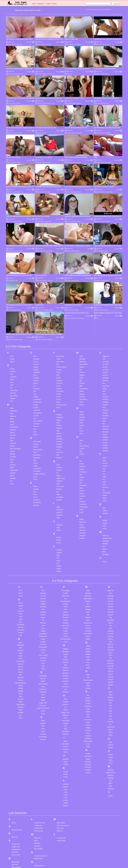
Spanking (105, 327)
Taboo (104, 369)
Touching (105, 399)
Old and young (84, 357)
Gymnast (59, 369)
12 (97, 10)
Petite (81, 400)
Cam (35, 268)
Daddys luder (16, 823)
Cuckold (36, 327)
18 (107, 10)
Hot (57, 403)
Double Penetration (42, 74)
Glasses (59, 348)
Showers (105, 292)
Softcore (105, 316)
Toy (104, 401)
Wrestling (105, 466)
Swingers (105, 362)
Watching (105, 447)
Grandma (59, 353)
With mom (60, 742)
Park (81, 386)
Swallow (105, 357)
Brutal (12, 387)
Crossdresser (37, 324)
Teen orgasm (38, 849)
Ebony (49, 74)
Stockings (106, 343)
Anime (12, 291)
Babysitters (14, 322)
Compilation (79, 133)
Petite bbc (37, 792)
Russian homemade (40, 810)
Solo (104, 319)
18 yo (10, 44)
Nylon (81, 345)
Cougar (36, 316)
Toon (104, 396)
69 (9, 221)
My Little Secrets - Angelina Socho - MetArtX (77, 224)
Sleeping (105, 308)
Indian (58, 418)
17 (105, 10)
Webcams (106, 452)
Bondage (48, 103)
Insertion (59, 424)
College (36, 308)
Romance (82, 442)
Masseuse (83, 273)
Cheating (36, 289)
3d (97, 103)
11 (96, 10)
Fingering (20, 133)
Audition (13, 310)
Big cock (69, 221)
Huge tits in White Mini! (71, 39)
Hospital (59, 401)
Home (34, 4)
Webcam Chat (107, 450)
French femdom (17, 840)
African (12, 280)
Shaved (105, 284)
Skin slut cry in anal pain (43, 216)
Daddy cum (15, 820)
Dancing (36, 356)
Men (81, 281)
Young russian (61, 752)
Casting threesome (18, 799)
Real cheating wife (40, 802)
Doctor (35, 375)
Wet (104, 458)
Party (81, 391)
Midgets (82, 287)
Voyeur (105, 440)
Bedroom (13, 341)
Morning (82, 308)
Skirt (104, 303)
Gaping (59, 331)
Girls (58, 342)
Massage (82, 270)
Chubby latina (16, 802)
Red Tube (89, 160)
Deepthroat (37, 366)
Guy (21, 192)
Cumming (36, 335)
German (59, 337)
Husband (59, 411)
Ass (11, 299)
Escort (35, 409)
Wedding (105, 455)
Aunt (12, 313)
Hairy (47, 230)
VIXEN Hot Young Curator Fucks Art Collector (78, 216)
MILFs (81, 289)
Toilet (104, 393)
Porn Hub (89, 42)
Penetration (83, 397)
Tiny (104, 385)
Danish (35, 358)
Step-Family (60, 273)
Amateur (14, 44)
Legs (58, 475)
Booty (12, 371)
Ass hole (104, 44)
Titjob (104, 388)
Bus (11, 392)
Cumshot (17, 192)
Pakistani (82, 378)
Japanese (59, 436)
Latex (58, 467)
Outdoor (82, 365)
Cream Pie (48, 44)
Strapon (105, 346)
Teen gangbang (39, 843)
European (11, 74)
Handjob (59, 379)
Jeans (58, 439)
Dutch (35, 391)
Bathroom (13, 328)
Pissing (82, 405)
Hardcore (79, 221)
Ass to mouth (16, 766)
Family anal (15, 838)
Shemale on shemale (41, 820)
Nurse (81, 342)
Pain (12, 162)
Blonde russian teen (18, 792)
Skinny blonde (39, 823)
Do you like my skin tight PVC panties (105, 69)
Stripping (79, 44)
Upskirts (105, 425)
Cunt (35, 340)
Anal (97, 44)
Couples (36, 319)
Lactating (59, 461)
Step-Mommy (84, 300)
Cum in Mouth (38, 332)
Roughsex (83, 447)
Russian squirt (39, 813)
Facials (59, 270)
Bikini (12, 352)
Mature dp (37, 749)
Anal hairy (15, 764)
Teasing (105, 377)
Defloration (37, 369)
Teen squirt (38, 851)
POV (81, 410)
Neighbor (82, 329)
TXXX (61, 160)
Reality (82, 431)
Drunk (35, 388)
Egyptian (36, 401)
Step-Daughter (38, 361)
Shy (19, 74)
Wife (104, 463)
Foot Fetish (40, 230)
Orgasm (82, 360)
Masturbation (41, 238)
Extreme (36, 417)
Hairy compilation (17, 860)
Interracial (59, 426)
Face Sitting (60, 268)
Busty (12, 395)
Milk (81, 292)
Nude (81, 334)
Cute (108, 44)
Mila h (36, 752)
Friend (58, 314)
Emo (35, 403)
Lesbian (16, 74)
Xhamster (31, 42)
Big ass (69, 230)
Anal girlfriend (16, 761)
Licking (59, 480)
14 (100, 10)
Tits (104, 391)
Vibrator (105, 432)
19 (108, 10)
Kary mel (14, 748)
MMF (81, 297)
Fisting (58, 297)
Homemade (60, 398)
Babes (39, 44)
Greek (58, 361)
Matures (82, 278)
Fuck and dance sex (18, 843)
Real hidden (38, 805)
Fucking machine (62, 316)
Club (35, 303)
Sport (104, 332)
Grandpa (59, 356)
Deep (35, 364)
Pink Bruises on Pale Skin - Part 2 (74, 98)
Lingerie (107, 74)
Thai (104, 383)
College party (16, 810)
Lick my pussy (39, 742)
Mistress (82, 295)
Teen (104, 380)
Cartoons (20, 221)
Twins (104, 412)
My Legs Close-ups (70, 233)
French (59, 311)
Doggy (35, 377)
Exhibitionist (37, 414)
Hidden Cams (61, 390)
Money (81, 303)
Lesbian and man (40, 734)
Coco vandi (15, 807)
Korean (59, 454)
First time (59, 295)
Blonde (15, 133)
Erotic (35, 406)
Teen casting (38, 840)
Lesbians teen (39, 740)
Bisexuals (13, 355)
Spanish (105, 324)
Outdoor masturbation (41, 782)
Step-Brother (14, 382)
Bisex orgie (15, 790)
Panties (82, 381)
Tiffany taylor (38, 857)
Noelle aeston (38, 770)
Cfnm (35, 287)
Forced (59, 308)
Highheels (44, 162)
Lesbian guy (38, 737)
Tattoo (104, 372)
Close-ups (19, 44)
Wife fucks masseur (63, 737)
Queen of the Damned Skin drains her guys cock (20, 187)
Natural (82, 326)
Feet (58, 276)
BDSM (39, 103)
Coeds (13, 103)
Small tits (105, 311)
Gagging (59, 326)
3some (39, 192)
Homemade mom (17, 865)
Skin (22, 74)
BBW (68, 44)
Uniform (105, 422)
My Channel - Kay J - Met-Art (44, 157)
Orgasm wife (38, 780)
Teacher (105, 375)
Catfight (36, 281)
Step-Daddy (37, 353)
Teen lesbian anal (40, 846)
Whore (105, 461)
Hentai (58, 387)
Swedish (105, 359)
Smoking (105, 314)
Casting (36, 278)
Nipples (82, 331)
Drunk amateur (16, 831)
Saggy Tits (106, 268)
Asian (100, 44)
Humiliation (60, 409)
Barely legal (15, 773)
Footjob (59, 305)
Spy (104, 335)
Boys (12, 374)
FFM (53, 74)
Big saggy (15, 787)
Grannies (59, 358)
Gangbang (60, 329)
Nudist (51, 230)
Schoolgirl (106, 273)
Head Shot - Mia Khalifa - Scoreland (104, 187)
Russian (82, 450)
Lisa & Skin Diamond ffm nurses (45, 69)
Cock (13, 192)
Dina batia (15, 825)
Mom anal (37, 757)
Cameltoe (36, 270)
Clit (34, 297)
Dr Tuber (60, 235)
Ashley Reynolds (17, 741)
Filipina (59, 289)
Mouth (81, 314)
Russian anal (38, 807)
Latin (75, 44)
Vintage (105, 435)
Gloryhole (59, 350)
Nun (81, 339)
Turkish (105, 407)
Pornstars (82, 408)
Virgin (104, 437)
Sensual (105, 278)
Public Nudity (83, 418)
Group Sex (60, 364)
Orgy (81, 363)
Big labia (14, 784)
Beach (12, 336)
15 (102, 10)
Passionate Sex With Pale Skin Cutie (46, 128)
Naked (81, 323)
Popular (48, 4)
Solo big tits (38, 828)
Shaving (105, 287)
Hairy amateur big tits (18, 857)
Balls (12, 325)
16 (104, 10)
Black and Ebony (15, 360)
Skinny (18, 162)
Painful (82, 375)
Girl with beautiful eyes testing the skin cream (107, 128)
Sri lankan (37, 831)
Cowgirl (106, 230)
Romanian (83, 444)
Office (81, 352)
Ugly (104, 419)
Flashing (59, 300)
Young (104, 473)
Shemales (106, 289)
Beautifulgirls (108, 133)
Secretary (105, 276)
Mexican (82, 284)
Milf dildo (37, 755)
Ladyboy (59, 464)
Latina (58, 472)
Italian (58, 429)
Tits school (37, 859)
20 (110, 10)
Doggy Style (48, 221)
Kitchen (59, 451)
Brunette (74, 133)
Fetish (58, 284)
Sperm (105, 330)
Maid (81, 268)
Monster (82, 305)
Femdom (59, 281)
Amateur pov (16, 755)
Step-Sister (106, 297)
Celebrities (37, 284)
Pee (81, 394)
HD (45, 230)
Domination (78, 103)
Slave (104, 305)
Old (80, 355)
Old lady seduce (39, 777)
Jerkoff (58, 442)
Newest (54, 4)
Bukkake (13, 390)
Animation (103, 103)
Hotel (58, 406)
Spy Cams (106, 338)
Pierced (82, 402)
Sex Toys (105, 281)
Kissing (59, 449)
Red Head (83, 434)
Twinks (105, 410)
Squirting (105, 340)
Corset (53, 103)
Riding (81, 436)
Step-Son (105, 322)
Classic (36, 295)
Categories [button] (41, 4)
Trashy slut (38, 862)
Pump (81, 421)
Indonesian (60, 421)
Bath (107, 103)
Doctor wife (15, 828)
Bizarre (12, 357)
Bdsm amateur (16, 779)
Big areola (15, 781)
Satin (104, 270)
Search (116, 4)
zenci (96, 157)
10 (94, 10)
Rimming (82, 439)
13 (99, 10)
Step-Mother (83, 311)
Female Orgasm (61, 278)
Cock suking (15, 805)
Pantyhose (83, 383)
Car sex (36, 273)
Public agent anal (40, 795)
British (21, 251)
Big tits (72, 44)
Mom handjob (38, 760)
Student (105, 351)
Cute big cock (16, 813)
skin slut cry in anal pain (13, 157)
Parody (82, 389)
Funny (58, 319)
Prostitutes (83, 416)
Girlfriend (59, 339)
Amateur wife (16, 758)
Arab (97, 192)
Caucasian (78, 162)
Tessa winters (38, 854)
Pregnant (82, 413)
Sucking (105, 354)
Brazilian (13, 376)
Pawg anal (37, 790)
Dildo (68, 74)
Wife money (60, 740)
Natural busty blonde (41, 767)
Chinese (36, 292)
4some (12, 273)
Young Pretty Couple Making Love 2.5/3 (76, 128)
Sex (42, 133)
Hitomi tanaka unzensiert (19, 863)
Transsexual (106, 404)
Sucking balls (38, 833)
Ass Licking (14, 307)
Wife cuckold (61, 734)
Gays (58, 334)
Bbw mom (15, 776)
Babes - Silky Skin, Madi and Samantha (76, 157)
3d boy (14, 734)
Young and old (61, 749)
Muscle (82, 316)
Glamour (59, 345)
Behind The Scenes (104, 192)
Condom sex (37, 314)
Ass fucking (14, 302)
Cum (35, 330)
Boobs (15, 221)
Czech (35, 346)
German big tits (16, 850)
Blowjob (43, 44)
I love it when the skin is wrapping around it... (78, 69)
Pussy (81, 424)
